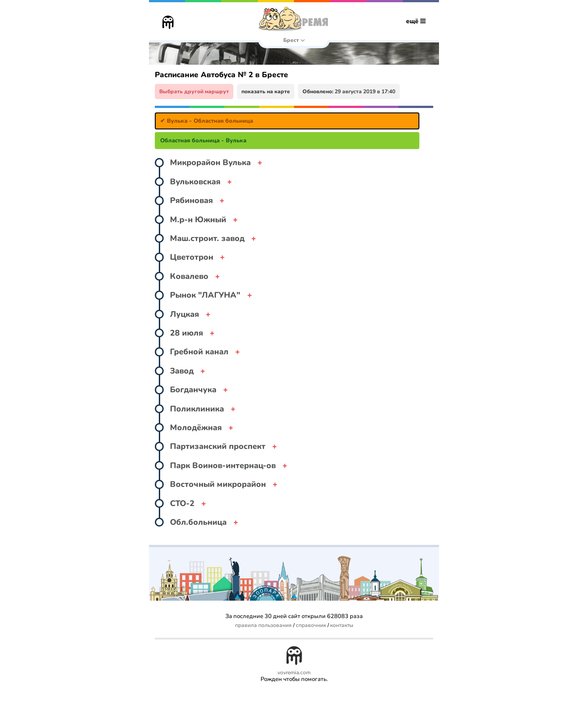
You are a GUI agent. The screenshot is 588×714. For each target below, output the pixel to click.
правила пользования (263, 625)
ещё (416, 21)
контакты (342, 625)
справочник (311, 625)
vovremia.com (294, 673)
